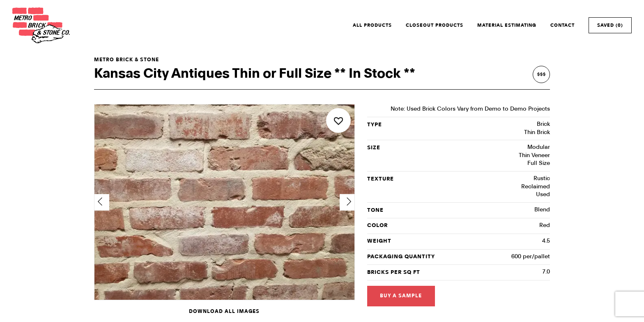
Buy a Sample (401, 296)
